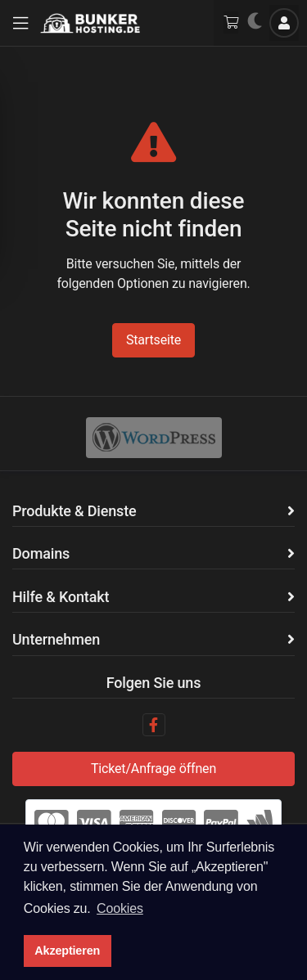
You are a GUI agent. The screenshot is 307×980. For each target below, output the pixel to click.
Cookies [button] (120, 908)
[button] (20, 23)
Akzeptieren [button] (67, 951)
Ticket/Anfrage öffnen (153, 769)
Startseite (153, 340)
